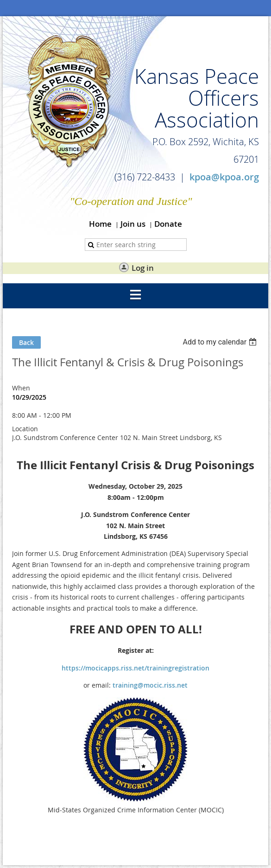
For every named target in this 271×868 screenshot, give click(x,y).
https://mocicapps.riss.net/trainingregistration (135, 668)
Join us (133, 224)
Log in (143, 268)
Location (25, 429)
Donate (168, 224)
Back (26, 342)
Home (100, 224)
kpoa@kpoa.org (224, 177)
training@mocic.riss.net (150, 685)
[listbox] (221, 342)
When (21, 388)
